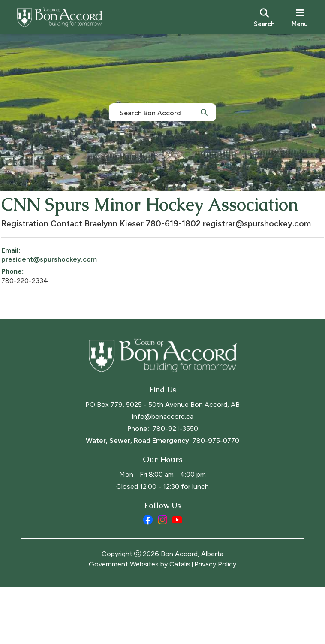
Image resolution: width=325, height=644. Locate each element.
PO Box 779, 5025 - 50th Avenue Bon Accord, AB (162, 462)
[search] (264, 17)
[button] (204, 112)
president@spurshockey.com (69, 299)
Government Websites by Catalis (140, 621)
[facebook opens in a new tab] (148, 577)
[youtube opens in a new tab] (177, 577)
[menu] (300, 17)
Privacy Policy (215, 621)
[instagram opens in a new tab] (162, 577)
